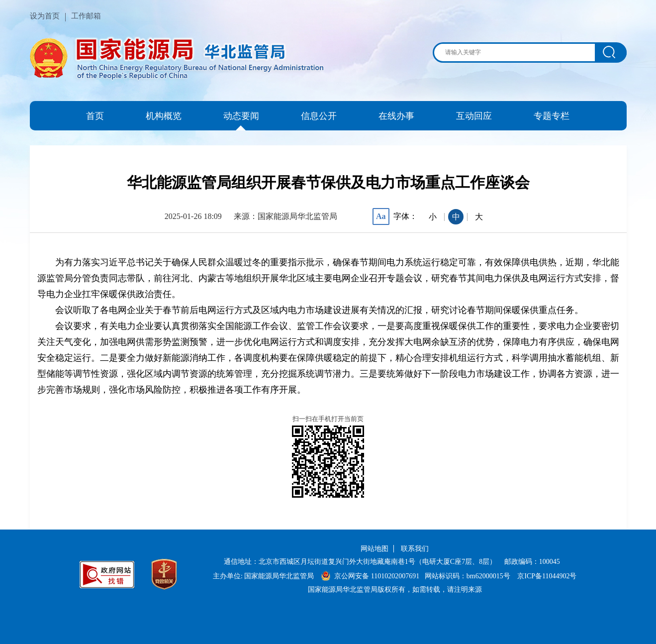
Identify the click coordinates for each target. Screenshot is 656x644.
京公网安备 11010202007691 (377, 576)
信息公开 (319, 116)
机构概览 (164, 116)
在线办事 (396, 116)
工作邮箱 (86, 16)
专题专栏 (552, 116)
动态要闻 (241, 116)
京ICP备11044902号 (547, 576)
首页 (95, 116)
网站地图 (375, 549)
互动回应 (474, 116)
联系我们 (415, 549)
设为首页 (45, 16)
